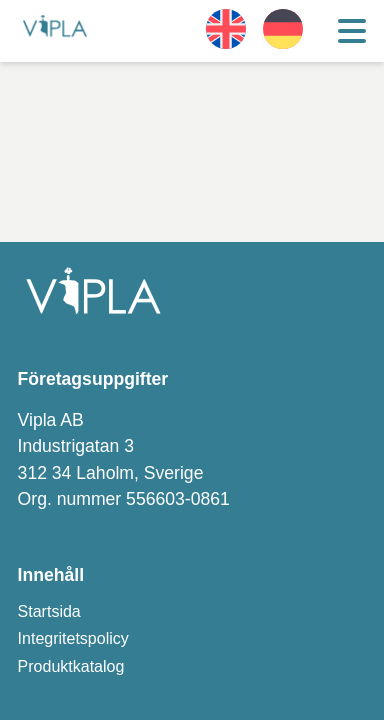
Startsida (49, 611)
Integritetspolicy (73, 638)
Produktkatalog (71, 666)
